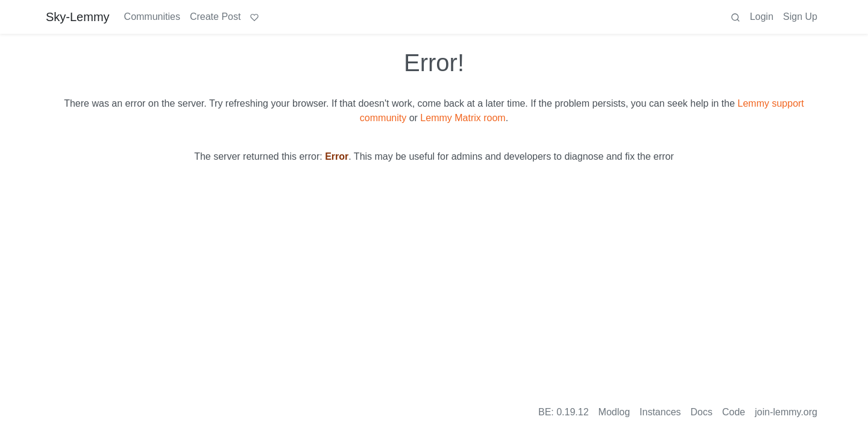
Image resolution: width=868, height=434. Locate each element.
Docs (702, 412)
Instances (660, 412)
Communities (152, 17)
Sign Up (800, 17)
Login (762, 17)
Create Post (215, 17)
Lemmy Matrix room (463, 118)
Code (734, 412)
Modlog (614, 412)
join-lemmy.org (786, 412)
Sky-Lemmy (78, 17)
